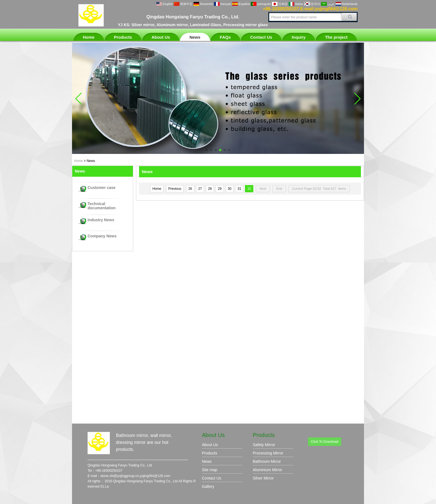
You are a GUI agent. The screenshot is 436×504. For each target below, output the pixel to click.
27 (200, 189)
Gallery (208, 486)
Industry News (101, 220)
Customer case (101, 188)
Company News (102, 236)
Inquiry (299, 37)
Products (123, 37)
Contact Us (261, 37)
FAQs (225, 37)
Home (89, 37)
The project (336, 37)
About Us (161, 37)
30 (230, 189)
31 (239, 189)
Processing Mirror (268, 453)
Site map (210, 470)
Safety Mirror (264, 445)
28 (210, 189)
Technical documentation (101, 206)
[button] (207, 150)
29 (220, 189)
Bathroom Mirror (267, 461)
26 (190, 189)
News (195, 37)
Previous (175, 189)
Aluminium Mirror (267, 470)
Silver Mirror (263, 478)
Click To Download (325, 442)
